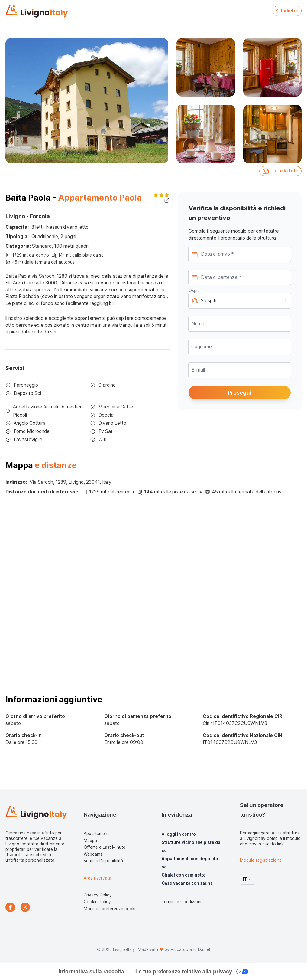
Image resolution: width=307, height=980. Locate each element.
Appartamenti (97, 834)
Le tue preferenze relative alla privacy (184, 972)
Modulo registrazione (261, 860)
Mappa (90, 841)
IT (248, 879)
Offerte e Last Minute (105, 847)
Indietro (287, 11)
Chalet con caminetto (184, 875)
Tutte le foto (280, 171)
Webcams (93, 854)
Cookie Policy (97, 902)
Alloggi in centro (179, 834)
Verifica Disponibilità (103, 861)
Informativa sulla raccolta (91, 972)
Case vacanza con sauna (187, 883)
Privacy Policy (98, 895)
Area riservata (97, 878)
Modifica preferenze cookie (111, 909)
